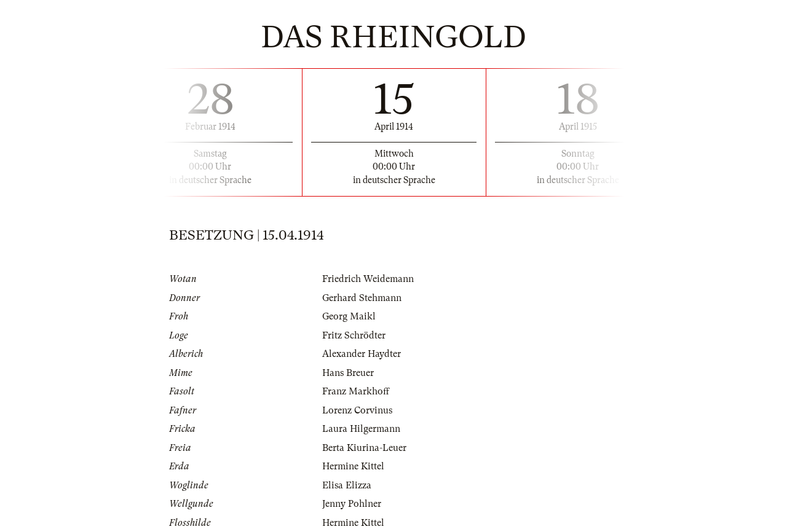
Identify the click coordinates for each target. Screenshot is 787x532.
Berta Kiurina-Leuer (364, 448)
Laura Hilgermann (361, 429)
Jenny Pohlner (352, 504)
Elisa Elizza (347, 485)
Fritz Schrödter (354, 335)
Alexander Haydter (362, 354)
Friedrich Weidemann (368, 279)
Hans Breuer (348, 373)
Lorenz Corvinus (357, 410)
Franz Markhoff (356, 391)
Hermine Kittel (353, 466)
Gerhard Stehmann (362, 298)
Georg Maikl (349, 316)
